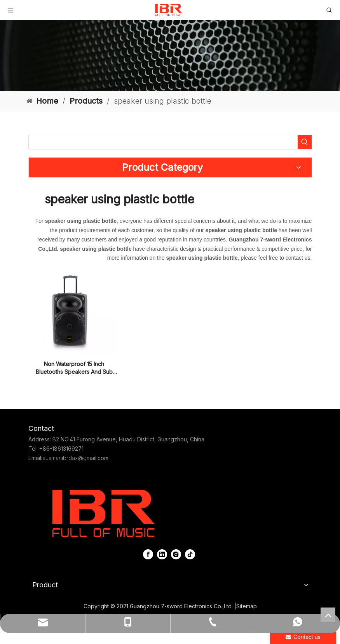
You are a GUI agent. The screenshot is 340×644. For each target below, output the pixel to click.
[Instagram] (176, 554)
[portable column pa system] (170, 56)
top (328, 615)
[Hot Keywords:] (305, 142)
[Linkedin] (162, 554)
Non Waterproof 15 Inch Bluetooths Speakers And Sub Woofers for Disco (74, 368)
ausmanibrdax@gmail (69, 458)
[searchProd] (163, 142)
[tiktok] (190, 554)
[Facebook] (148, 554)
